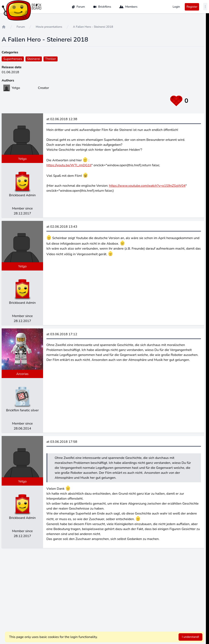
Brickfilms (102, 7)
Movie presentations (49, 27)
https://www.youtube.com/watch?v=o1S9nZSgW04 (147, 186)
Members (128, 7)
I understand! (190, 637)
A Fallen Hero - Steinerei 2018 (93, 27)
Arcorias (22, 374)
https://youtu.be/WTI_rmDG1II (69, 165)
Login (176, 7)
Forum (78, 7)
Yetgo (22, 159)
